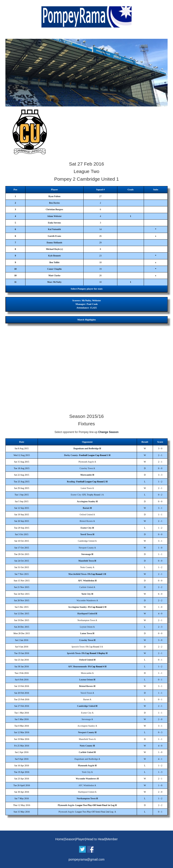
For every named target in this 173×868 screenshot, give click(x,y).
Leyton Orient (86, 627)
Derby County (71, 455)
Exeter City (76, 495)
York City (86, 594)
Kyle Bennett (55, 256)
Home (60, 839)
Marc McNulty (54, 282)
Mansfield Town (86, 561)
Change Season (108, 432)
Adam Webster (55, 216)
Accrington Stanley (86, 501)
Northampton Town (86, 620)
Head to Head (96, 839)
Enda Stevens (55, 223)
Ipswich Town (78, 647)
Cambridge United (86, 541)
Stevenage (86, 554)
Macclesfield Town (77, 574)
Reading (71, 482)
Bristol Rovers (86, 521)
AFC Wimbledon (86, 581)
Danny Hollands (54, 243)
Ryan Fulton (54, 196)
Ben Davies (55, 203)
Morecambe (86, 475)
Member (112, 839)
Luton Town (86, 488)
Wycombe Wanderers (86, 600)
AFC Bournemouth (77, 667)
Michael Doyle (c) (54, 249)
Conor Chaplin (55, 269)
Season (70, 839)
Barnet (86, 508)
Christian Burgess (54, 209)
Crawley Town (86, 468)
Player (81, 839)
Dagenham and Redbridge (86, 448)
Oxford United (86, 515)
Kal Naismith (54, 229)
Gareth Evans (54, 236)
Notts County (86, 567)
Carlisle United (86, 587)
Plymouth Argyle (86, 462)
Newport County (86, 548)
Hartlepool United (86, 614)
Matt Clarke (54, 275)
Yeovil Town (86, 534)
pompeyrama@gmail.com (86, 859)
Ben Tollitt (54, 262)
